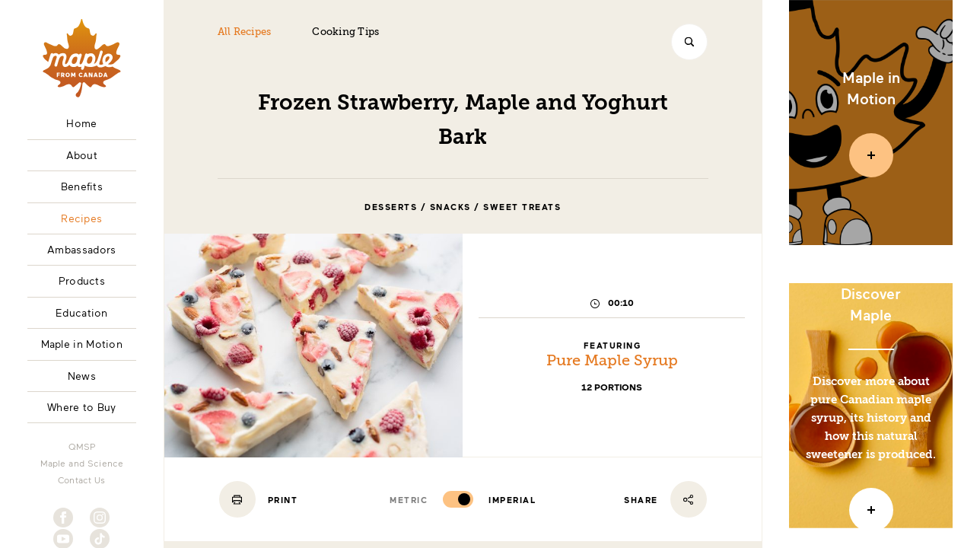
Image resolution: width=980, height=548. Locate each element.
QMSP (82, 446)
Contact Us (82, 479)
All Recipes (245, 32)
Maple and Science (82, 463)
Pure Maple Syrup (612, 362)
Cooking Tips (345, 32)
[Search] (689, 42)
